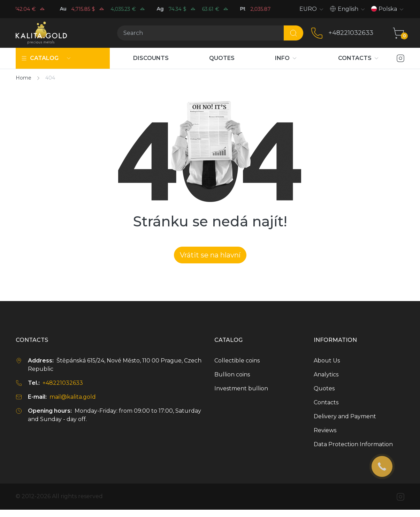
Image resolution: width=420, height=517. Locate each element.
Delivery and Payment (345, 416)
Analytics (326, 374)
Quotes (324, 388)
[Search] (200, 33)
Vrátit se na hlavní (210, 255)
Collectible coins (237, 361)
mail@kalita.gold (73, 397)
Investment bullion (241, 388)
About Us (327, 361)
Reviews (325, 430)
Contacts (326, 402)
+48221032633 (351, 33)
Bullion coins (232, 374)
